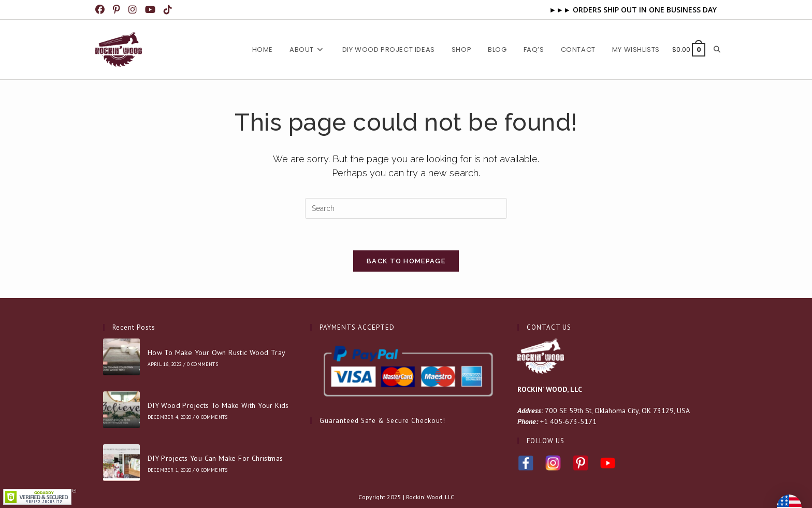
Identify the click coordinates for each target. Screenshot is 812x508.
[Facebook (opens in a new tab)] (103, 10)
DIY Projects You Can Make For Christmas (215, 458)
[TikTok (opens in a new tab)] (169, 10)
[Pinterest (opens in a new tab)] (118, 10)
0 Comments (202, 364)
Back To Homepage (406, 261)
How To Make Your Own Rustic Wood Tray (217, 352)
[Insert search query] (406, 208)
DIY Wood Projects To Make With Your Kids (218, 405)
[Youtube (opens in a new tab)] (151, 10)
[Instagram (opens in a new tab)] (134, 10)
